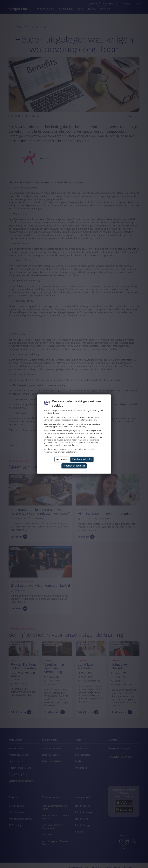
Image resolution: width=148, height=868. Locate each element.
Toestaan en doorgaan (74, 466)
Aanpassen (62, 459)
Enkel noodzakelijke (82, 459)
